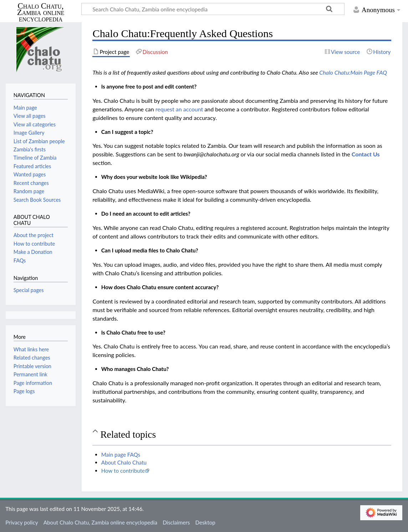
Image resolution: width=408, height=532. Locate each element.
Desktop (205, 522)
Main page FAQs (121, 455)
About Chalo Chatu (124, 462)
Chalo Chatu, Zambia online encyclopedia (41, 13)
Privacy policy (22, 522)
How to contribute (123, 471)
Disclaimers (176, 522)
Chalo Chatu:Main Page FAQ (353, 72)
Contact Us (366, 154)
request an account (179, 109)
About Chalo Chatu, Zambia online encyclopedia (100, 522)
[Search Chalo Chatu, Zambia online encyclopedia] (213, 9)
